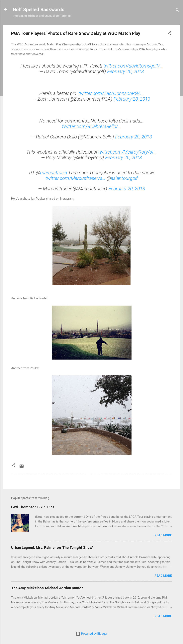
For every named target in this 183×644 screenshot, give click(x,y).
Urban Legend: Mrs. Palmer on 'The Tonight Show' (52, 547)
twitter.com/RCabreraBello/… (91, 126)
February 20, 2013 (126, 72)
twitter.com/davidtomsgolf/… (133, 66)
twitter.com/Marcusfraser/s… (75, 178)
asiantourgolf (124, 178)
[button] (169, 34)
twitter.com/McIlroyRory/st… (127, 152)
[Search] (177, 11)
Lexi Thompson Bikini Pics (33, 507)
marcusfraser (54, 173)
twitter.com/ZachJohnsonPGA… (111, 93)
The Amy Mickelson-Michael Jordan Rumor (47, 588)
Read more (163, 535)
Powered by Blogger (91, 634)
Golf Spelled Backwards (39, 10)
